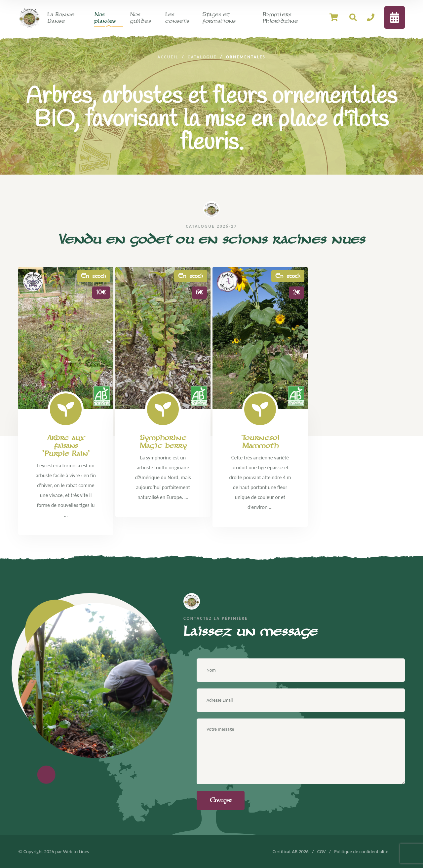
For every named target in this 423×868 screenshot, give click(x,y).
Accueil (168, 57)
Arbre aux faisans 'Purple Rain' (66, 446)
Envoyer (221, 800)
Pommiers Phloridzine (280, 17)
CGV (322, 852)
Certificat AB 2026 (291, 852)
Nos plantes (105, 17)
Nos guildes (140, 17)
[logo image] (29, 17)
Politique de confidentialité (361, 852)
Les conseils (177, 17)
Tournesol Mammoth (260, 442)
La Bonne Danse (61, 17)
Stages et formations (219, 17)
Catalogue (202, 57)
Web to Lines (76, 851)
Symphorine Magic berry (163, 442)
